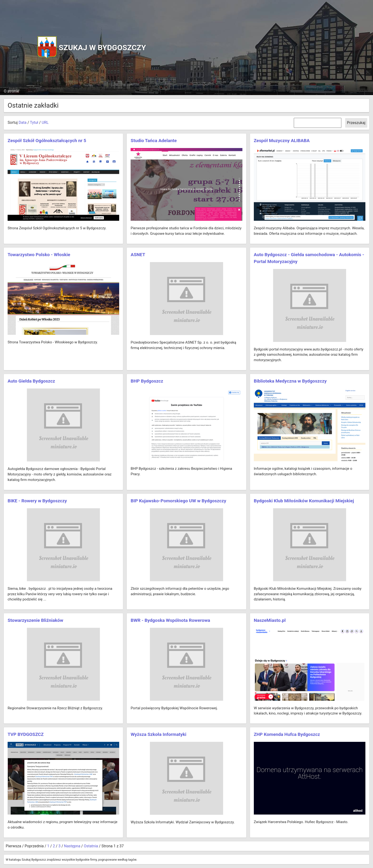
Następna (72, 846)
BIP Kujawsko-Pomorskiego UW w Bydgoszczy (178, 501)
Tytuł (34, 122)
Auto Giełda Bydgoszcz (31, 381)
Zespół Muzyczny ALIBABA (282, 141)
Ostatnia (91, 846)
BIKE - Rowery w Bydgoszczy (37, 501)
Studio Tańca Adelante (154, 141)
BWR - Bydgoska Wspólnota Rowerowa (170, 620)
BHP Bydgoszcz (147, 381)
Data (22, 122)
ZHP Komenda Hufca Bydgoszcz (287, 734)
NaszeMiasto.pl (270, 620)
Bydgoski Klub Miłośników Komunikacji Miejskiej (304, 501)
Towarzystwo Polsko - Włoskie (39, 255)
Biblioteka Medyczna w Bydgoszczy (290, 381)
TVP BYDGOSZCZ (26, 734)
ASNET (138, 255)
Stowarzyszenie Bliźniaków (35, 620)
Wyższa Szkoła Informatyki (158, 734)
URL (45, 122)
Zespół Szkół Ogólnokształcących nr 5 (47, 141)
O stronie (11, 91)
